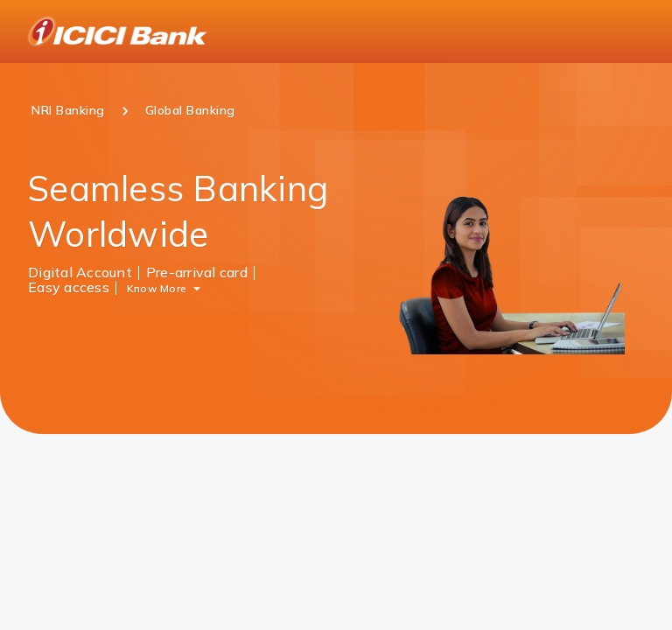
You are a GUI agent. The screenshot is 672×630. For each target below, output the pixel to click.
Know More (157, 287)
